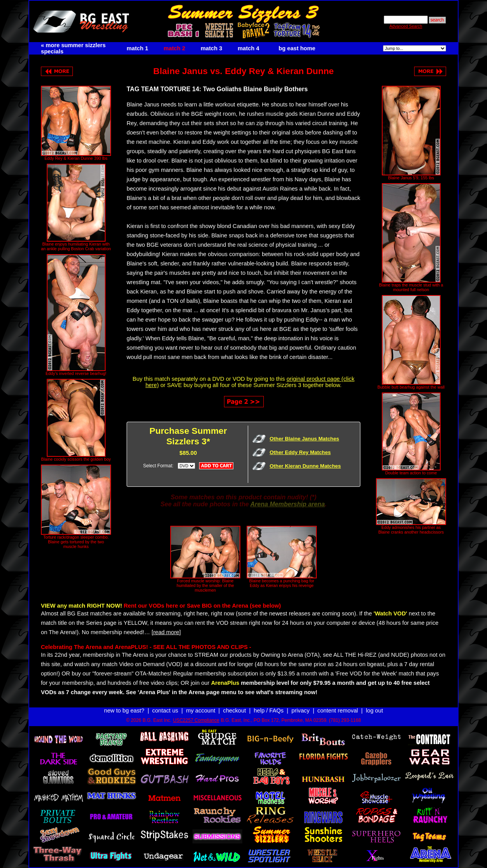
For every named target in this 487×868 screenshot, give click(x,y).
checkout (235, 711)
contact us (165, 711)
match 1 (137, 48)
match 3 (211, 48)
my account (201, 711)
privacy (300, 711)
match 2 (174, 48)
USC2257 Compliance (196, 720)
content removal (338, 711)
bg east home (297, 48)
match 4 (248, 48)
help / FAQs (269, 711)
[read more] (166, 632)
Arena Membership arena (287, 504)
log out (374, 711)
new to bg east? (124, 711)
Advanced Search (406, 26)
